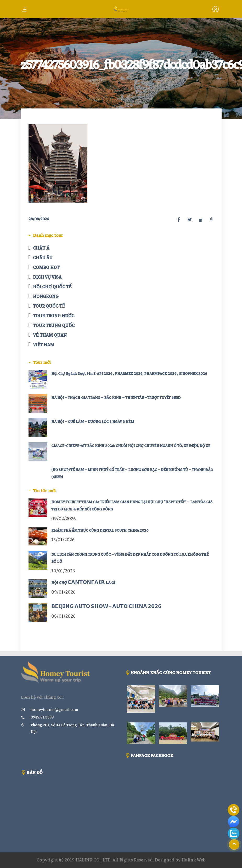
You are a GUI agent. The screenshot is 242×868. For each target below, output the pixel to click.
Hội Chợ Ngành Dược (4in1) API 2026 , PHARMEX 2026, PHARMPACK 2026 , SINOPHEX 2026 (129, 374)
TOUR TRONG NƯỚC (54, 316)
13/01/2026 (63, 540)
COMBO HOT (46, 268)
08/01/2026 (63, 616)
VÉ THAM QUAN (50, 335)
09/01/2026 (63, 592)
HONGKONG (46, 297)
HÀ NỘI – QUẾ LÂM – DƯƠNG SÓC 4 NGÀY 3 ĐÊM (93, 422)
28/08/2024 (39, 219)
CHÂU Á (41, 248)
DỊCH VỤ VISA (47, 277)
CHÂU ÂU (43, 258)
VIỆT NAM (44, 345)
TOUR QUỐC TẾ (49, 306)
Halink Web (194, 860)
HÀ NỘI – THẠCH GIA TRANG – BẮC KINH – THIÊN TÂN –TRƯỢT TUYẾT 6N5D (116, 398)
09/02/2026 (64, 519)
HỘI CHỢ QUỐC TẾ (52, 287)
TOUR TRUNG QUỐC (54, 326)
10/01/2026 (63, 571)
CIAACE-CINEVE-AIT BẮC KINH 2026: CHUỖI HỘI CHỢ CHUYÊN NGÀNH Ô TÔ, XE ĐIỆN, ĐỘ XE (131, 446)
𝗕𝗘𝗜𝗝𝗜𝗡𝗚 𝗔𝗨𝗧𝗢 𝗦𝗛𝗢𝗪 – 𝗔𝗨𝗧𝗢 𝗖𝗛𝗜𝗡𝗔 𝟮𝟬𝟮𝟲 (106, 607)
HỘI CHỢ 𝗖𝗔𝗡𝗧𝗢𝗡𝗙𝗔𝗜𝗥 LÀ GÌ (83, 583)
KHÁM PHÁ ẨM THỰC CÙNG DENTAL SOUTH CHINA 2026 (100, 530)
